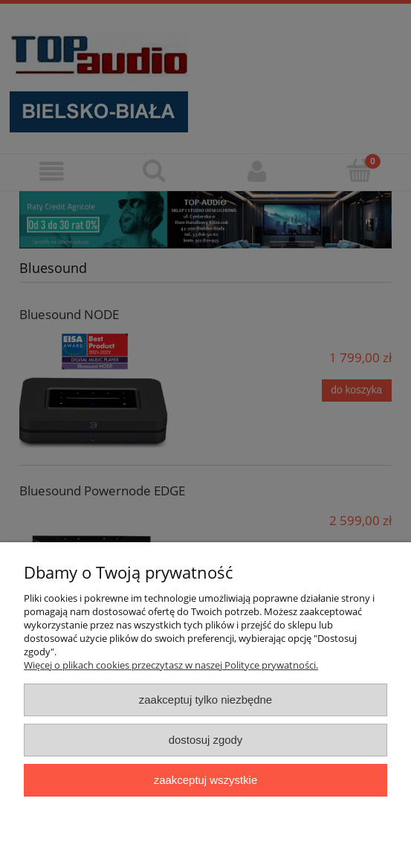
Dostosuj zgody (206, 740)
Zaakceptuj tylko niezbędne (205, 700)
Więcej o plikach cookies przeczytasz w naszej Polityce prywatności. (171, 665)
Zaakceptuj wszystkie (205, 780)
